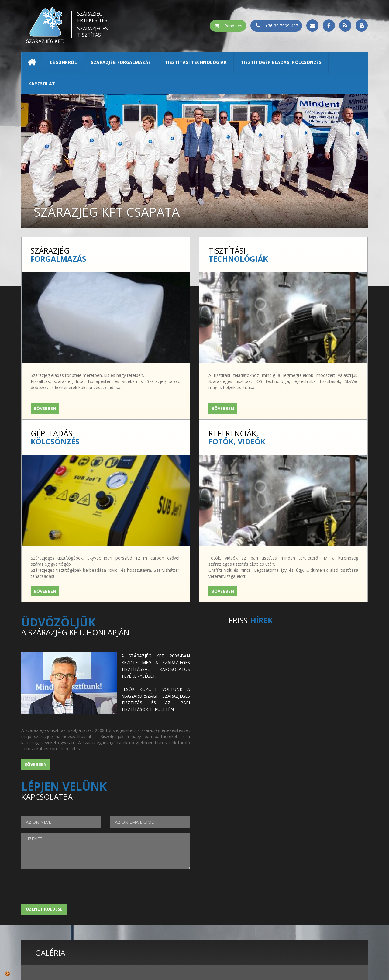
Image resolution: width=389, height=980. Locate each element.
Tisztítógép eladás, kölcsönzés (281, 62)
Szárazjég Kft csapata (111, 212)
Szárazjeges (93, 32)
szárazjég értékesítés (303, 902)
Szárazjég (93, 17)
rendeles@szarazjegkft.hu (199, 920)
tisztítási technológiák (306, 908)
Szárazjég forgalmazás (121, 62)
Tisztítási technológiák (196, 62)
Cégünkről (64, 62)
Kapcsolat (42, 83)
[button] (36, 150)
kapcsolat (290, 920)
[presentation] (67, 676)
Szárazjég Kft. (294, 896)
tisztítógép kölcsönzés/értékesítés (320, 914)
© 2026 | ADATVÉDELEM (195, 951)
